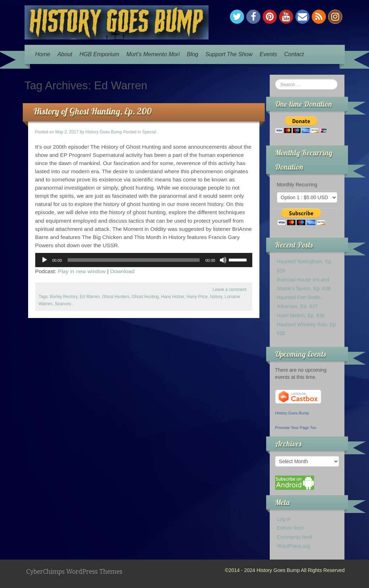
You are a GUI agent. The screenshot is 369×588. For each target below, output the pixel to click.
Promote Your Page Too (296, 428)
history (216, 297)
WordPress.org (293, 546)
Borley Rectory (64, 297)
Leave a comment (230, 290)
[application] (144, 260)
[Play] (44, 260)
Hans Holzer (173, 297)
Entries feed (290, 528)
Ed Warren (90, 297)
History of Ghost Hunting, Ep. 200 (93, 111)
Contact (294, 54)
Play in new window (82, 271)
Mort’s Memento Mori (153, 54)
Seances (63, 304)
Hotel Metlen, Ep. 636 (301, 316)
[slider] (134, 260)
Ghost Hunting (145, 297)
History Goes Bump (104, 132)
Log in (284, 519)
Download (122, 271)
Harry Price (197, 297)
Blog (193, 54)
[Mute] (223, 260)
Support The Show (229, 54)
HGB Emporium (99, 54)
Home (43, 54)
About (65, 54)
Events (268, 54)
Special (149, 132)
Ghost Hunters (116, 297)
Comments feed (294, 537)
